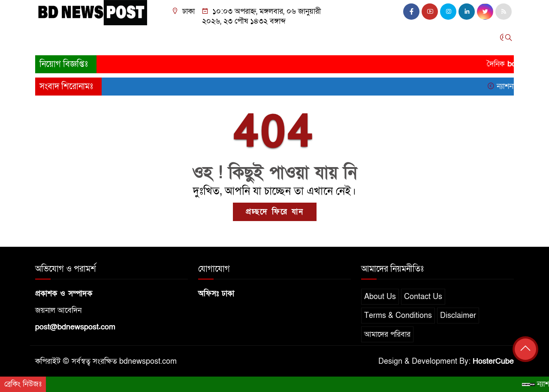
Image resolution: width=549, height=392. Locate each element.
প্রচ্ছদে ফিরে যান (275, 212)
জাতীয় (75, 40)
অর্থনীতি (184, 40)
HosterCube (493, 361)
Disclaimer (458, 316)
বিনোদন (335, 40)
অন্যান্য (417, 40)
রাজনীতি (151, 40)
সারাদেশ (107, 40)
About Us (380, 297)
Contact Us (423, 297)
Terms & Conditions (398, 316)
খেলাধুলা (261, 40)
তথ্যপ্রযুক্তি (299, 40)
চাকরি (389, 40)
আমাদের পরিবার (387, 334)
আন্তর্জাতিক (222, 40)
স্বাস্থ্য (363, 40)
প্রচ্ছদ (47, 40)
